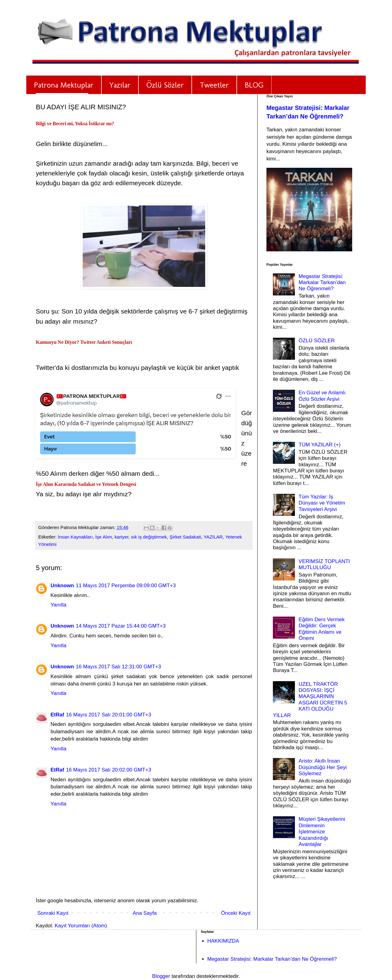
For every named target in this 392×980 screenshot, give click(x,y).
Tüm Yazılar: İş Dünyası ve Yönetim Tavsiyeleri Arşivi (322, 503)
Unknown (62, 586)
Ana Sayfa (145, 913)
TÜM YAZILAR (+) (320, 445)
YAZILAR (213, 537)
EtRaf (57, 715)
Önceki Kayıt (236, 913)
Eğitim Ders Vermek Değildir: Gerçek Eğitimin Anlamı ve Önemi (322, 629)
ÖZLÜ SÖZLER (317, 341)
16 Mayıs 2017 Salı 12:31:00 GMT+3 (119, 667)
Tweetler (214, 85)
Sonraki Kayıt (53, 913)
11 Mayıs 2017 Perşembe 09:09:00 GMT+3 (126, 586)
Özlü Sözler (165, 85)
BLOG (254, 85)
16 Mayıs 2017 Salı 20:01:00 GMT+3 (108, 715)
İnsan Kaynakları (75, 537)
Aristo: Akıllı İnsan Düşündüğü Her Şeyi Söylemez (323, 767)
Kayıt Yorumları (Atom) (81, 926)
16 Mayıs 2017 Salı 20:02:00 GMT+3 (108, 770)
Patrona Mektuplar (64, 85)
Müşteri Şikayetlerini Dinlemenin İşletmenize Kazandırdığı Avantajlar (322, 832)
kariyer (121, 537)
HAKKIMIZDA (223, 941)
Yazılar (120, 85)
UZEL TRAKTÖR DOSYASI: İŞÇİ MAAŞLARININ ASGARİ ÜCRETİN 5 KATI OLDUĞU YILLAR (310, 700)
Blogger (161, 976)
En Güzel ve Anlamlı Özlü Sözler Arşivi (322, 396)
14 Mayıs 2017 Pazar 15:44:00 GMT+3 (121, 626)
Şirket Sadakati (185, 537)
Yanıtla (58, 605)
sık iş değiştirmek (149, 537)
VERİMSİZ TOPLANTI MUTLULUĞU (324, 564)
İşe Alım (104, 537)
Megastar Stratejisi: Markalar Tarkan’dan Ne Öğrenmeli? (322, 283)
